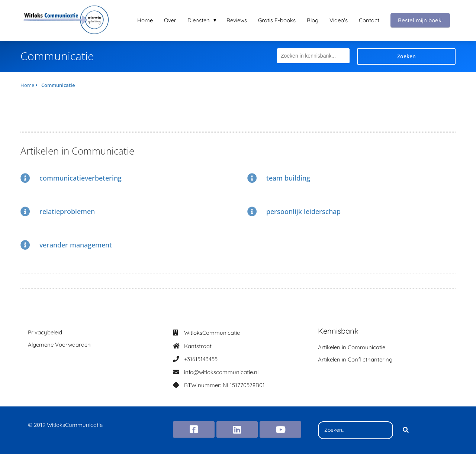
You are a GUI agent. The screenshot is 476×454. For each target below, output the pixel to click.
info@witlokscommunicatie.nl (221, 372)
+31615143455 (201, 359)
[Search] (406, 430)
